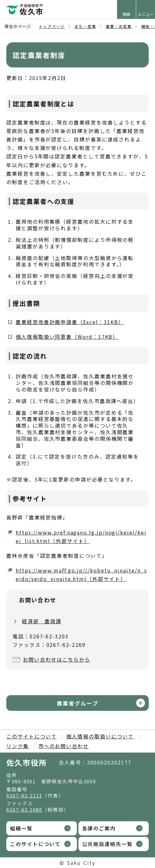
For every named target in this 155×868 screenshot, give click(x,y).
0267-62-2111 (24, 795)
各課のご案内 (99, 828)
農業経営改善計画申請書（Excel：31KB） (70, 322)
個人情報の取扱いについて (100, 736)
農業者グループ (77, 703)
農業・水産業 (119, 26)
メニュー (146, 14)
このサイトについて (32, 736)
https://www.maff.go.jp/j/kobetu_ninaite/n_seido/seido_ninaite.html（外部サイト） (81, 575)
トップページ (52, 26)
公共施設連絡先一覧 (107, 844)
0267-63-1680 (24, 809)
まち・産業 (85, 26)
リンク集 (18, 746)
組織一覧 (21, 828)
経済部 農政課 (42, 621)
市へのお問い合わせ (64, 746)
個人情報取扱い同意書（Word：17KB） (67, 337)
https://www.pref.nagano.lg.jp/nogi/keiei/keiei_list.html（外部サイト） (81, 537)
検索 (126, 14)
